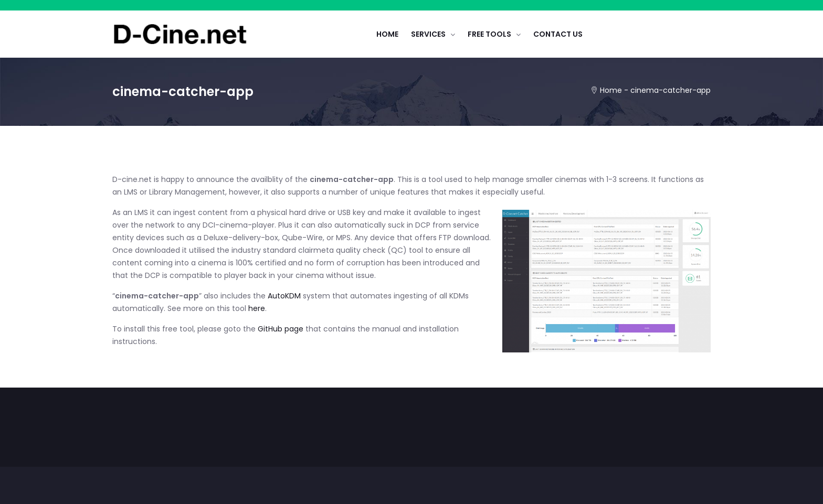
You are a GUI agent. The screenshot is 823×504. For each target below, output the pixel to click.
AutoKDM (285, 296)
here (257, 308)
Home (611, 90)
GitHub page (281, 329)
